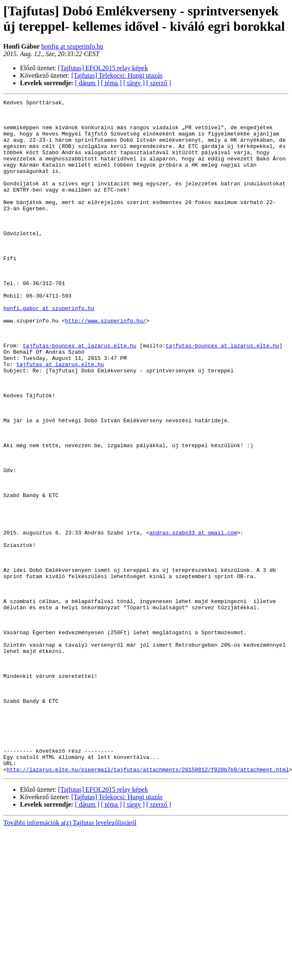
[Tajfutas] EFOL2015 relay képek (103, 68)
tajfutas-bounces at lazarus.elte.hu (80, 395)
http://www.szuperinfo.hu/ (105, 365)
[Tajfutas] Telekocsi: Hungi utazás (117, 75)
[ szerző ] (159, 83)
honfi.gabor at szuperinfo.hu (49, 350)
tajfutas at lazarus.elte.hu (60, 418)
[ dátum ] (87, 83)
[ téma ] (111, 83)
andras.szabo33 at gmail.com (193, 620)
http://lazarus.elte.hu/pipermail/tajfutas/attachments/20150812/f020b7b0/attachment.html (148, 904)
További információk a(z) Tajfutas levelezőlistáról (70, 957)
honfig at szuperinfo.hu (72, 46)
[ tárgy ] (134, 83)
